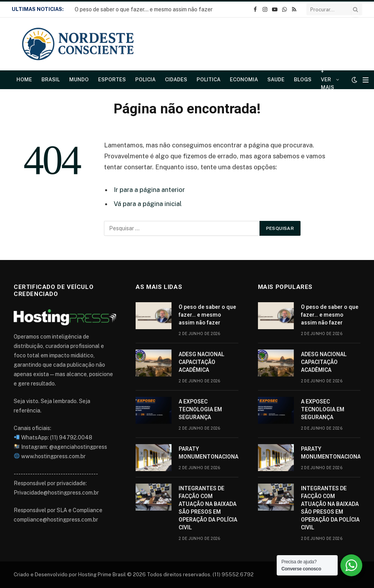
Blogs (303, 80)
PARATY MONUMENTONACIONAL (210, 453)
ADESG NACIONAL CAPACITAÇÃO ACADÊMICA (201, 362)
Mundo (79, 80)
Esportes (112, 80)
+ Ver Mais (327, 80)
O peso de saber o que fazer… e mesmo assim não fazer (144, 9)
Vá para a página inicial (148, 204)
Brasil (51, 80)
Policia (145, 80)
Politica (208, 80)
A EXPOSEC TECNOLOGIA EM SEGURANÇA (200, 409)
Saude (276, 80)
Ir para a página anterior (149, 190)
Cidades (176, 80)
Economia (244, 80)
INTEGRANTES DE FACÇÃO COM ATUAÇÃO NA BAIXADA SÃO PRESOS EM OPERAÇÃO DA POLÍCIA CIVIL (208, 508)
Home (24, 80)
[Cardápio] (366, 80)
